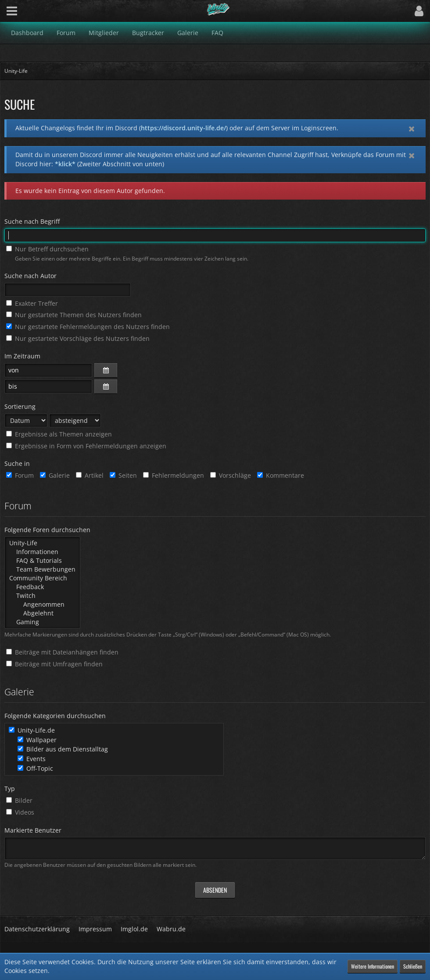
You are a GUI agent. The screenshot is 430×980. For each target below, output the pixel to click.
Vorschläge (231, 475)
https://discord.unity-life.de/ (183, 128)
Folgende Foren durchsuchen (47, 530)
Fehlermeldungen (174, 475)
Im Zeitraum (22, 356)
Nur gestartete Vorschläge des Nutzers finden (78, 338)
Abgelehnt (42, 613)
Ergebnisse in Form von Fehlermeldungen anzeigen (86, 446)
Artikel (90, 475)
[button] (12, 11)
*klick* (65, 164)
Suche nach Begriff (32, 221)
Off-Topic (35, 768)
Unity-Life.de (32, 730)
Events (32, 759)
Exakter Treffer (32, 303)
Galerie (55, 475)
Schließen (413, 966)
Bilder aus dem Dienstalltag (63, 749)
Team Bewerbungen (42, 569)
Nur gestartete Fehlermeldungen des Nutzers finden (88, 327)
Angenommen (42, 604)
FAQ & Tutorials (42, 561)
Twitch (42, 596)
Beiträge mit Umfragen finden (54, 664)
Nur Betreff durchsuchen (47, 249)
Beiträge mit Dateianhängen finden (62, 652)
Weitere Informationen (373, 966)
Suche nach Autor (30, 276)
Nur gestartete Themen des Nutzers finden (74, 315)
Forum (20, 475)
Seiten (123, 475)
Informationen (42, 552)
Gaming (42, 622)
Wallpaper (37, 740)
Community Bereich (42, 578)
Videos (20, 812)
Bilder (19, 800)
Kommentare (281, 475)
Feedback (42, 587)
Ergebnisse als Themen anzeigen (59, 434)
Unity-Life (42, 543)
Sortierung (20, 406)
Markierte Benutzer (33, 830)
